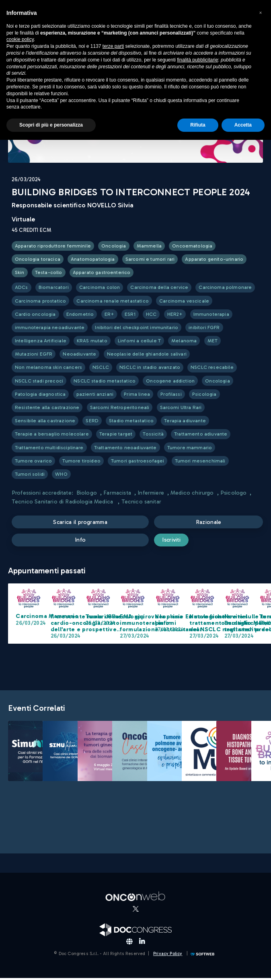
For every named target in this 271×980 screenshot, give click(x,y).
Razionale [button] (209, 522)
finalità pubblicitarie (197, 60)
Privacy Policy (168, 956)
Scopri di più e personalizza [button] (51, 125)
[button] (261, 13)
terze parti (113, 46)
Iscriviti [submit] (178, 541)
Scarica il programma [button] (81, 522)
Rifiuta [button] (198, 125)
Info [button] (81, 541)
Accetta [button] (243, 125)
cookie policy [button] (20, 39)
